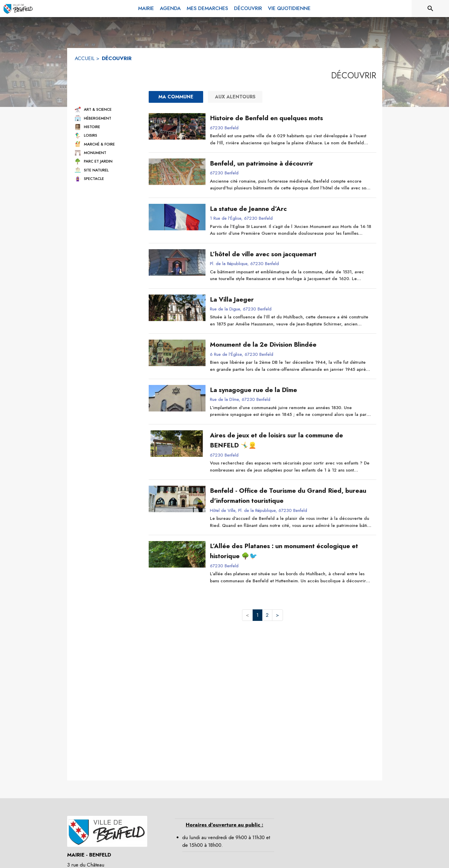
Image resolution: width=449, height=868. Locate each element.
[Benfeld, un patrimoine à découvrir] (291, 163)
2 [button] (267, 615)
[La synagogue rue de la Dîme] (291, 390)
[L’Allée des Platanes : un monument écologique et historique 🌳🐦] (291, 551)
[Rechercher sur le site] (430, 9)
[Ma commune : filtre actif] (176, 97)
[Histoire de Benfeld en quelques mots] (291, 118)
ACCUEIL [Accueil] (85, 58)
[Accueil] (18, 9)
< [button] (247, 615)
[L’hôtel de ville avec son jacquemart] (291, 254)
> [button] (277, 615)
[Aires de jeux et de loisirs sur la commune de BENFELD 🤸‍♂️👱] (291, 440)
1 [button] (257, 615)
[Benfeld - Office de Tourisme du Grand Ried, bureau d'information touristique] (291, 496)
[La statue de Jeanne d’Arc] (291, 209)
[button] (107, 109)
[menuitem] (146, 9)
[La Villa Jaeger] (291, 300)
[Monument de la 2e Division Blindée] (291, 345)
